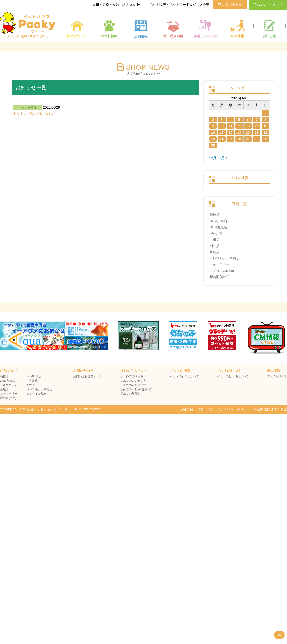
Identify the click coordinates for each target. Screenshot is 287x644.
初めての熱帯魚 (130, 394)
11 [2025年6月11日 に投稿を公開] (231, 126)
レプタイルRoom (37, 394)
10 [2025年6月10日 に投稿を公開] (222, 126)
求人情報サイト (277, 376)
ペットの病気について (184, 376)
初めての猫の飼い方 (133, 385)
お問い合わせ (230, 5)
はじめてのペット (132, 376)
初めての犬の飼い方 (133, 381)
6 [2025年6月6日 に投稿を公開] (248, 120)
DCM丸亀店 (218, 227)
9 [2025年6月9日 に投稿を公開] (213, 126)
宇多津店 (216, 233)
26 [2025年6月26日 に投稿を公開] (239, 139)
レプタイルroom (222, 271)
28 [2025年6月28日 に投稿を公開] (257, 139)
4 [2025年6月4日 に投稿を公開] (231, 120)
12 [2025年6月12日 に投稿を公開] (239, 126)
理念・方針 (205, 409)
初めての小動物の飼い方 (136, 389)
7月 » (223, 158)
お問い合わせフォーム (88, 376)
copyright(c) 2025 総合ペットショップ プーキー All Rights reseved (51, 409)
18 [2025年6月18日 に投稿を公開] (231, 132)
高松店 (215, 215)
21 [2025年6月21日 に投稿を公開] (257, 132)
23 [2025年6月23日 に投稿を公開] (213, 139)
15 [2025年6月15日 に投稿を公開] (265, 126)
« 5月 (212, 158)
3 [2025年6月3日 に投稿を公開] (222, 120)
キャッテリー (220, 264)
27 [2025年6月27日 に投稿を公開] (248, 139)
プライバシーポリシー (233, 409)
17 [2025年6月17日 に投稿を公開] (222, 132)
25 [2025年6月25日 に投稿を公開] (231, 139)
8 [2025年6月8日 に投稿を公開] (265, 120)
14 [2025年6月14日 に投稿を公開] (257, 126)
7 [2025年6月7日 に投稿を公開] (257, 120)
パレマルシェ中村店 (225, 258)
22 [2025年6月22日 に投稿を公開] (265, 132)
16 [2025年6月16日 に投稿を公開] (213, 132)
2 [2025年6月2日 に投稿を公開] (213, 120)
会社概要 (187, 409)
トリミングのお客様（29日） (35, 113)
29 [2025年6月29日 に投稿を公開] (265, 139)
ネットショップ (268, 5)
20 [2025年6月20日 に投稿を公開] (248, 132)
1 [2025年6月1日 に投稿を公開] (265, 113)
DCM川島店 (218, 221)
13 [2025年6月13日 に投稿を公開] (248, 126)
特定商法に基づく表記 (270, 409)
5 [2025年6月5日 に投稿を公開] (239, 120)
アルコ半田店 (9, 385)
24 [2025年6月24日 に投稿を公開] (222, 139)
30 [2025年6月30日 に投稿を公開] (213, 145)
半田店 (215, 240)
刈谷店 (215, 246)
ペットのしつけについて (233, 376)
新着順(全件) (219, 277)
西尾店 (215, 252)
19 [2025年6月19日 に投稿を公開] (239, 132)
